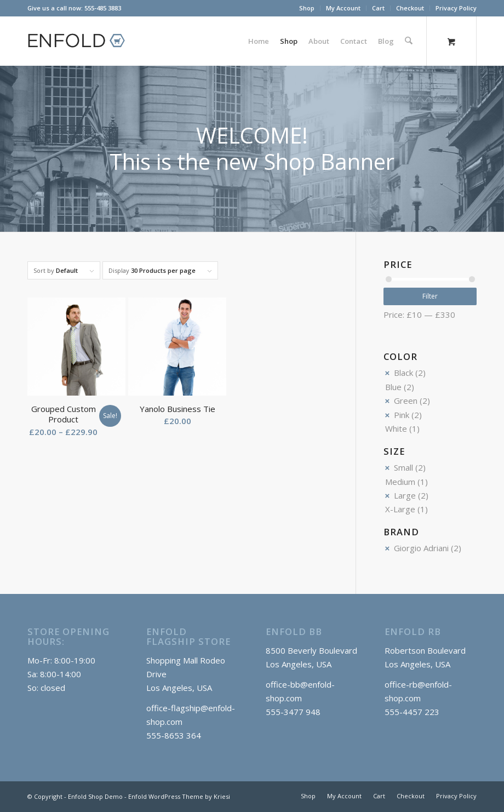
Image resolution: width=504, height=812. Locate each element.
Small (403, 467)
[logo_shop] (81, 41)
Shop (307, 8)
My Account (343, 8)
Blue (393, 387)
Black (403, 373)
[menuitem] (307, 8)
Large (405, 495)
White (396, 428)
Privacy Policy (456, 8)
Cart (378, 8)
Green (406, 401)
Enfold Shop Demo (95, 796)
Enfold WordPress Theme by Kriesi (179, 796)
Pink (402, 415)
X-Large (400, 509)
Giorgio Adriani (421, 548)
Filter (430, 296)
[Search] (409, 41)
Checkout (410, 8)
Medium (400, 482)
